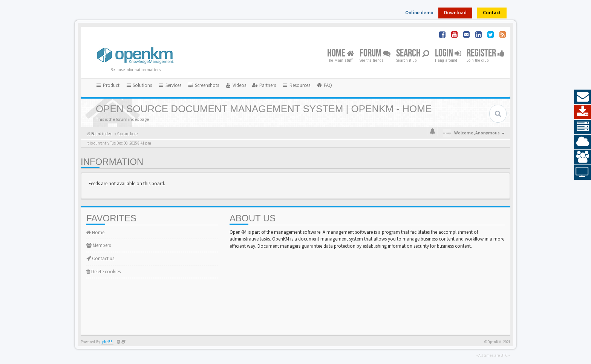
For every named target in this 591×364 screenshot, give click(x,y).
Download (455, 13)
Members (99, 245)
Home (341, 54)
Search (413, 54)
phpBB (107, 342)
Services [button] (170, 85)
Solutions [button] (139, 85)
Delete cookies (103, 272)
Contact (492, 13)
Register (486, 54)
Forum (375, 54)
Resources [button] (296, 85)
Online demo (419, 13)
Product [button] (107, 85)
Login (448, 54)
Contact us (100, 258)
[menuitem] (203, 85)
